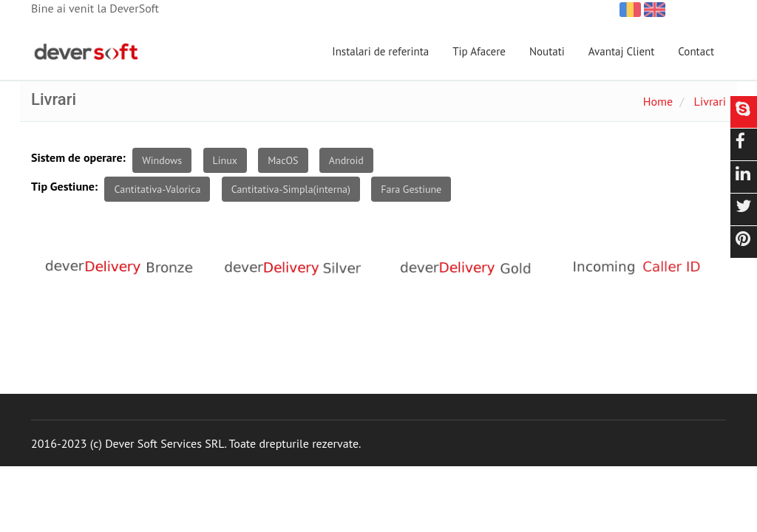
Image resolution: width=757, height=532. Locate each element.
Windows (162, 160)
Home (658, 101)
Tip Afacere (479, 51)
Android (346, 160)
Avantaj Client (622, 51)
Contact (696, 51)
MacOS (283, 160)
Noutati (547, 51)
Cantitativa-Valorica (157, 189)
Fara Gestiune (411, 189)
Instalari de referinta (380, 51)
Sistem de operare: (78, 157)
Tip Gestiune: (64, 186)
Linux (225, 160)
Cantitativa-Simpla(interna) (291, 189)
